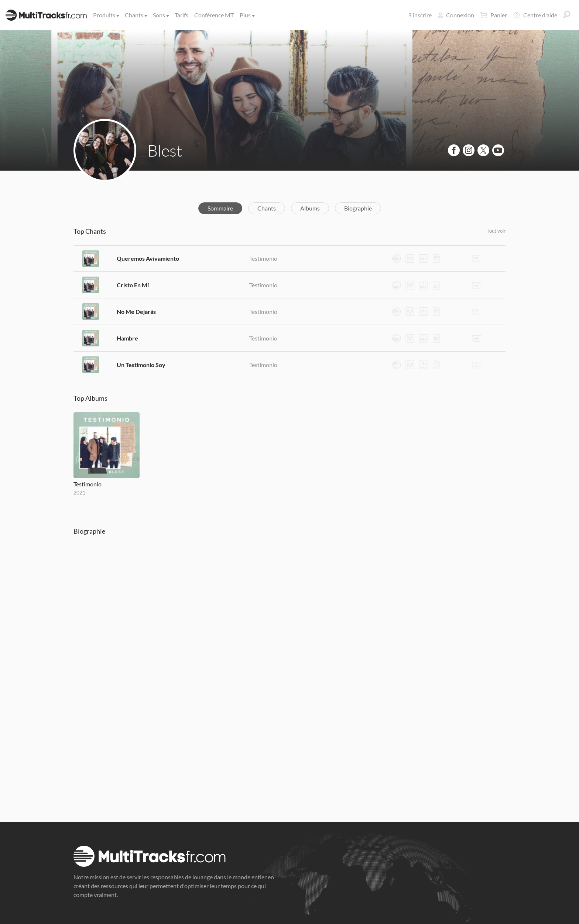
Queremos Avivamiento (148, 258)
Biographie (358, 208)
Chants (136, 15)
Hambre (127, 338)
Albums (310, 208)
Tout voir (496, 231)
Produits (106, 15)
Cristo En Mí (133, 285)
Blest (165, 150)
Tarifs (181, 15)
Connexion (456, 15)
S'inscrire (420, 15)
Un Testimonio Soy (141, 365)
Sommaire (220, 208)
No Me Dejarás (136, 312)
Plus (247, 15)
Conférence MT (214, 15)
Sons (160, 15)
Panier (494, 15)
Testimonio (263, 258)
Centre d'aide (535, 15)
